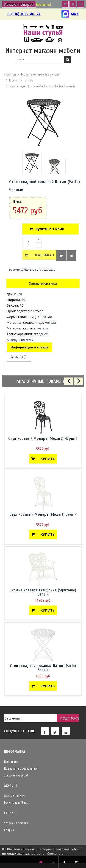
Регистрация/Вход (16, 803)
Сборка (9, 830)
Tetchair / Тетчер (21, 80)
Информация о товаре (29, 347)
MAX (70, 14)
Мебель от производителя (40, 74)
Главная (10, 74)
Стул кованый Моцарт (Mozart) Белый (43, 514)
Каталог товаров (19, 4)
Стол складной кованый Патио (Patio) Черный (42, 86)
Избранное (11, 762)
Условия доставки (16, 823)
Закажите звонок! (16, 775)
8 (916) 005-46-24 (24, 14)
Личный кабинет (15, 796)
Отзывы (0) (19, 357)
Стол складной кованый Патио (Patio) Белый (43, 668)
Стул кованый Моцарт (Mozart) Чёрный (43, 438)
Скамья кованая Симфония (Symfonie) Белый (43, 592)
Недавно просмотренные (21, 769)
